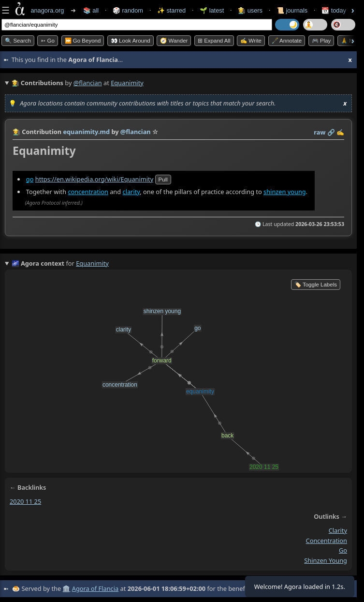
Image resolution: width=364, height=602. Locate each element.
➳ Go (48, 41)
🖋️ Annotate (287, 41)
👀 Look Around (131, 41)
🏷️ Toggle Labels (316, 285)
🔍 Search (18, 41)
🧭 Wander (174, 41)
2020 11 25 (25, 501)
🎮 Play (321, 41)
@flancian (88, 83)
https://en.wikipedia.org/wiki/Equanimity (95, 179)
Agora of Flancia (95, 588)
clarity (131, 192)
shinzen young (285, 192)
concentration (88, 192)
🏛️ (66, 588)
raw (320, 132)
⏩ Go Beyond (83, 41)
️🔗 (331, 132)
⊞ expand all (214, 41)
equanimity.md (86, 132)
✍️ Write (251, 41)
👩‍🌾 (16, 132)
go (30, 179)
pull (163, 180)
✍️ (340, 132)
